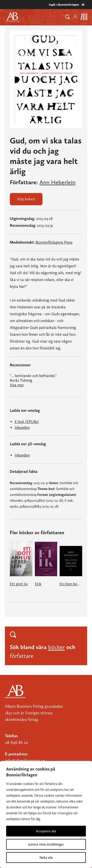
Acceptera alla (46, 831)
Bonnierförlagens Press (54, 242)
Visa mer (17, 385)
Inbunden (22, 428)
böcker (56, 647)
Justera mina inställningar (46, 844)
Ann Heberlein (58, 182)
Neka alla (46, 857)
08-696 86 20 (16, 742)
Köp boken (26, 199)
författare (22, 656)
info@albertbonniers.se (25, 760)
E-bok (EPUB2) (27, 422)
